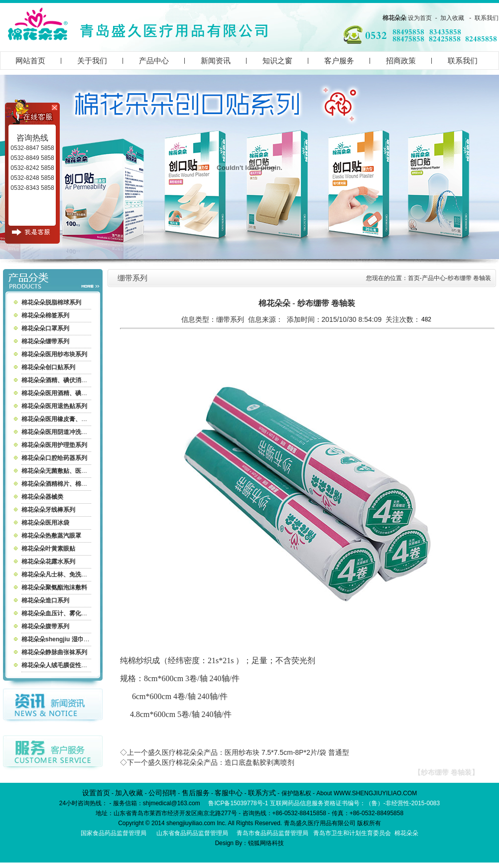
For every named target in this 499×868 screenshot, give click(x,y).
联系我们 (487, 18)
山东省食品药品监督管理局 (192, 833)
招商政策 (401, 61)
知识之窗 (277, 61)
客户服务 (339, 61)
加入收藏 (452, 18)
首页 (414, 278)
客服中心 (229, 793)
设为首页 (420, 18)
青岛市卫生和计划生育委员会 (352, 833)
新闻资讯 (216, 61)
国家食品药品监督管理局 (114, 833)
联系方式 (262, 793)
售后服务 (196, 793)
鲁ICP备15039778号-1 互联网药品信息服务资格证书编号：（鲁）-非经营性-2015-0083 (324, 803)
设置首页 (96, 793)
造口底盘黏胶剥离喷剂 (259, 762)
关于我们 (92, 61)
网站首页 (30, 61)
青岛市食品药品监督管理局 (272, 833)
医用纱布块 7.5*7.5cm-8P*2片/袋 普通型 (287, 752)
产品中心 (154, 61)
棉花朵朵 (394, 18)
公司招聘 (162, 793)
